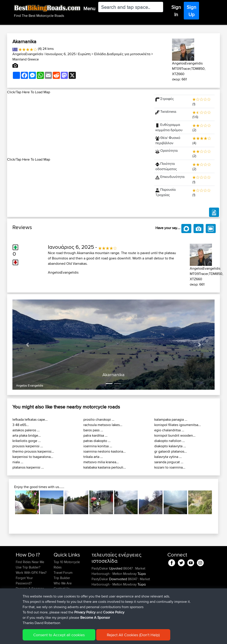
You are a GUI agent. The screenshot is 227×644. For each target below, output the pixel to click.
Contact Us (62, 589)
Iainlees (97, 611)
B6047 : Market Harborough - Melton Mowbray (118, 571)
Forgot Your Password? (24, 581)
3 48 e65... (21, 425)
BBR (131, 600)
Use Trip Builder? (28, 567)
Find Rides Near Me (30, 562)
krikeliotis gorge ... (27, 441)
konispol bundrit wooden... (175, 435)
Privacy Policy (75, 637)
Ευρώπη (84, 54)
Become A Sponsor (30, 589)
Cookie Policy (97, 637)
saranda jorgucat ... (169, 462)
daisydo (98, 600)
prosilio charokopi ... (99, 419)
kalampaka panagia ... (171, 419)
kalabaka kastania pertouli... (105, 467)
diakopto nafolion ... (170, 441)
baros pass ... (93, 430)
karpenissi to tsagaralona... (33, 457)
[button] (28, 345)
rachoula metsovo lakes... (103, 425)
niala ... (18, 462)
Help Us (60, 594)
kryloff (96, 616)
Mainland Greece (26, 59)
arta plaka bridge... (27, 435)
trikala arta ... (93, 457)
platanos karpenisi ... (28, 467)
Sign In (176, 11)
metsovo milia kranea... (101, 462)
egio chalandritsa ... (169, 430)
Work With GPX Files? (31, 573)
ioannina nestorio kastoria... (105, 451)
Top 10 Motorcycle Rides (67, 565)
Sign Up (191, 11)
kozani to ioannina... (170, 467)
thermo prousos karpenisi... (33, 451)
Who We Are (63, 583)
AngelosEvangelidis (28, 54)
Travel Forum (63, 573)
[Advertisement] (78, 126)
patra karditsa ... (95, 435)
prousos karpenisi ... (28, 446)
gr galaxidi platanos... (171, 451)
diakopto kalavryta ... (170, 446)
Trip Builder (62, 578)
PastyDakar (100, 568)
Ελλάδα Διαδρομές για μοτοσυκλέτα (122, 54)
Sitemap (57, 637)
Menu (89, 8)
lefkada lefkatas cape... (30, 419)
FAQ (19, 594)
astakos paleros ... (26, 430)
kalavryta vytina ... (168, 457)
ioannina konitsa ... (98, 446)
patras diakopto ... (97, 441)
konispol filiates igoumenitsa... (178, 425)
